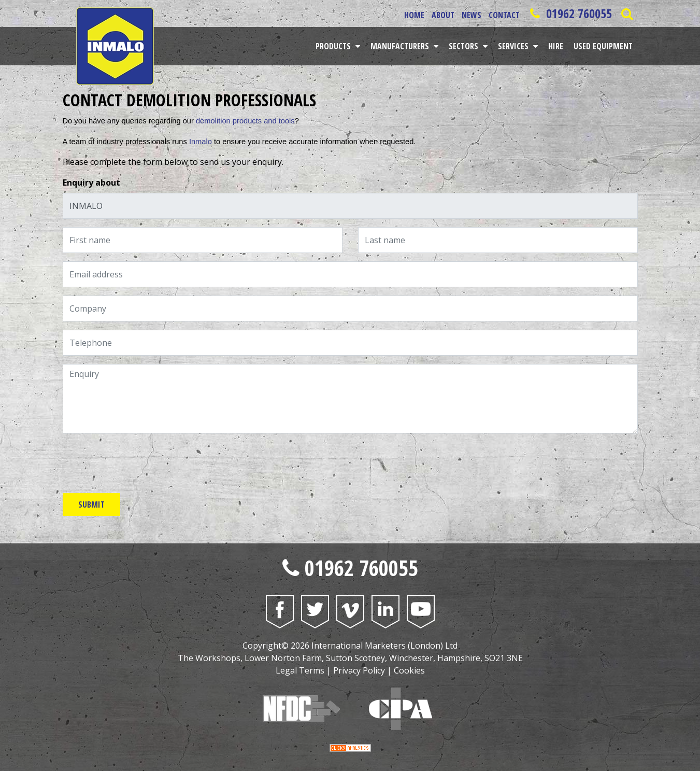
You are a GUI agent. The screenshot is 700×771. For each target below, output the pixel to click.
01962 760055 (569, 13)
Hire (556, 46)
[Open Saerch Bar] (627, 13)
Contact (504, 15)
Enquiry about (91, 183)
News (472, 15)
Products (334, 46)
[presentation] (141, 462)
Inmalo (201, 142)
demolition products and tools (245, 121)
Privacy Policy (359, 670)
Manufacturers (401, 46)
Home (414, 15)
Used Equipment (603, 46)
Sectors (465, 46)
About (443, 15)
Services (514, 46)
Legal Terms (300, 670)
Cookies (409, 670)
